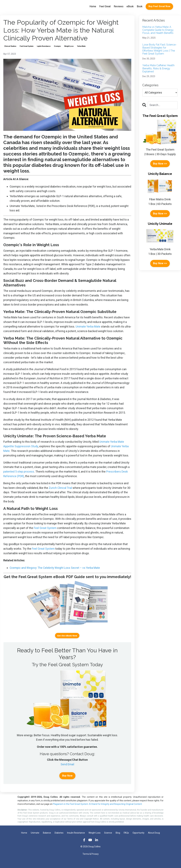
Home (93, 6)
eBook (130, 6)
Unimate (35, 833)
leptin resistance (44, 46)
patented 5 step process (19, 472)
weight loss (69, 46)
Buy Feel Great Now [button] (159, 6)
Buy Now (67, 776)
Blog (118, 833)
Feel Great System (45, 528)
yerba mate (81, 46)
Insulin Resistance (76, 833)
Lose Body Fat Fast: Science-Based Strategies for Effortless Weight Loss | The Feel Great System (159, 49)
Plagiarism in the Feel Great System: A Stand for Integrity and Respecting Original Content (97, 804)
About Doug (154, 833)
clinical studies (10, 46)
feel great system (27, 46)
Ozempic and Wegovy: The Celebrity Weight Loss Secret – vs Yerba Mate (55, 568)
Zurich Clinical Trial (60, 488)
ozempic (57, 46)
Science (108, 833)
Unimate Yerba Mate (88, 326)
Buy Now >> (160, 164)
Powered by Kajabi (91, 860)
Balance (47, 833)
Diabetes (59, 833)
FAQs (126, 833)
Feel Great (105, 6)
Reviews (119, 6)
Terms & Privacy (91, 854)
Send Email (67, 764)
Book (140, 6)
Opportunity (138, 833)
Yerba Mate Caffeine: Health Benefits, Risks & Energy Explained (158, 68)
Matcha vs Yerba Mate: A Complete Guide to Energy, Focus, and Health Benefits (158, 30)
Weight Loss (95, 833)
